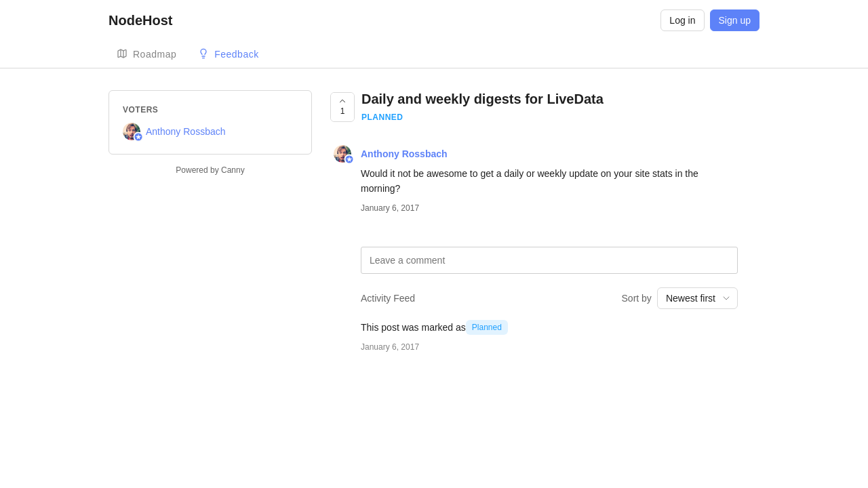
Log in (682, 20)
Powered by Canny (210, 170)
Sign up (735, 20)
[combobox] (697, 298)
